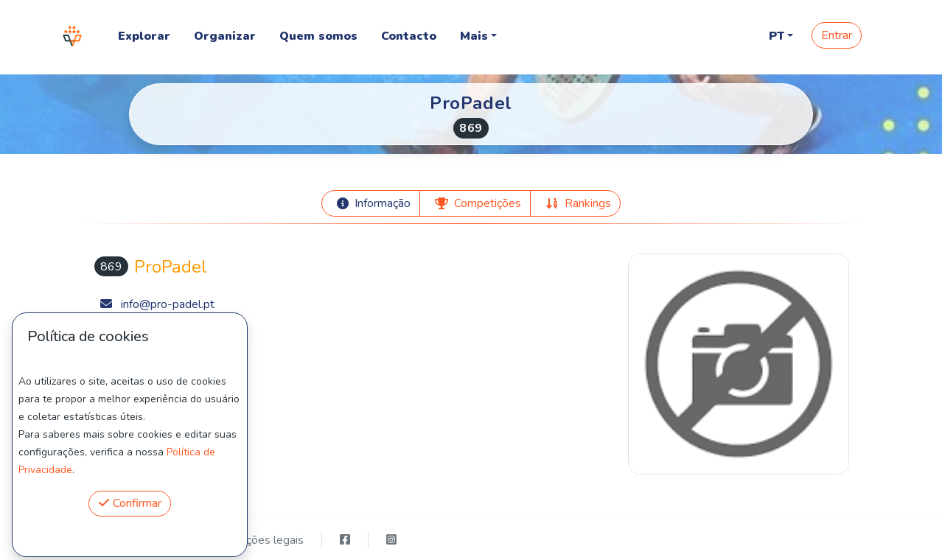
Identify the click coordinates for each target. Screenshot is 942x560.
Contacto (409, 36)
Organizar (225, 36)
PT (777, 36)
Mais (474, 36)
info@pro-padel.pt (168, 304)
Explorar (144, 36)
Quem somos (318, 36)
